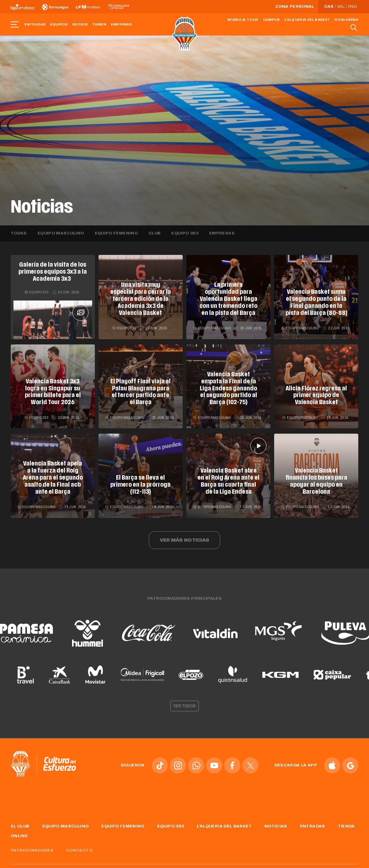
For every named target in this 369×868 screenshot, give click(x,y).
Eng (352, 7)
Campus (271, 20)
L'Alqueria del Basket (307, 20)
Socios (80, 25)
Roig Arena (346, 20)
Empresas (121, 25)
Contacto (79, 848)
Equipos (59, 25)
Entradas (35, 25)
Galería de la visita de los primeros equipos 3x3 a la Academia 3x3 (53, 271)
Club (155, 233)
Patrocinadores (32, 848)
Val (341, 7)
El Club (20, 824)
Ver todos (185, 704)
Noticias (276, 824)
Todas (19, 233)
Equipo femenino (116, 233)
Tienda (99, 25)
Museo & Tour (243, 20)
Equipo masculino (61, 233)
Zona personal (295, 7)
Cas (329, 7)
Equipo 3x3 (185, 233)
